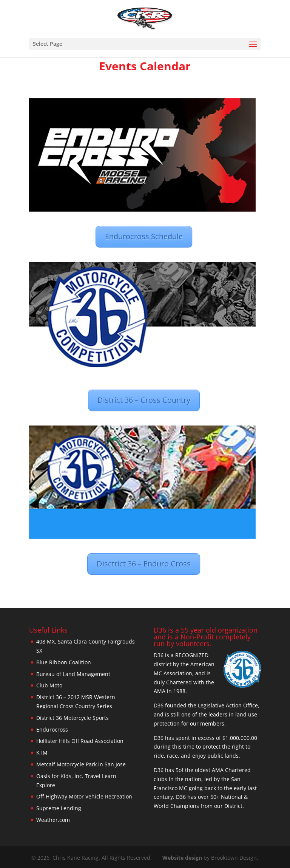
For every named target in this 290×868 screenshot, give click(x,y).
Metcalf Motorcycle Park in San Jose (81, 764)
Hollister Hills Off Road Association (80, 741)
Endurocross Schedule (144, 236)
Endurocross (52, 730)
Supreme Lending (59, 808)
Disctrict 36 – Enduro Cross (144, 564)
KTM (42, 753)
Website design (182, 858)
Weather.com (53, 820)
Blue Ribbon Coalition (64, 662)
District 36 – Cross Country (144, 400)
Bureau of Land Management (73, 674)
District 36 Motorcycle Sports (72, 718)
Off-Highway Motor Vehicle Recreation (84, 796)
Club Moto (49, 685)
